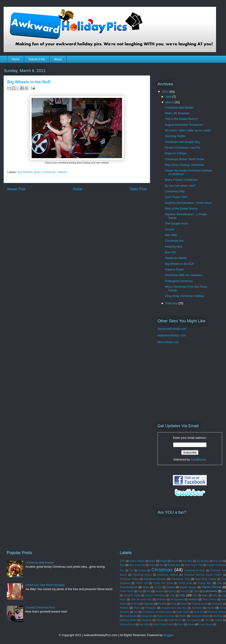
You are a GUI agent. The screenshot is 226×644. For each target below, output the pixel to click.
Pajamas (148, 604)
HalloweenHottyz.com (172, 335)
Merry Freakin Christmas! (181, 180)
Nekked (62, 172)
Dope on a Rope (175, 153)
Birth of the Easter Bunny (181, 209)
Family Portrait (212, 587)
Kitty (215, 595)
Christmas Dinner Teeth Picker (185, 159)
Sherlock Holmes (217, 612)
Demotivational (128, 587)
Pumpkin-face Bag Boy (174, 608)
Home (16, 59)
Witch (180, 624)
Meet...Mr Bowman (177, 113)
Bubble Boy (174, 565)
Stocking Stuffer (175, 136)
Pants (173, 604)
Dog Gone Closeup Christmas (184, 165)
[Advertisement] (186, 384)
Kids (182, 595)
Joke (172, 595)
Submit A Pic (37, 59)
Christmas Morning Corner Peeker (203, 575)
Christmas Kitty (175, 191)
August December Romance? (184, 125)
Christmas (49, 172)
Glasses (160, 591)
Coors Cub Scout (163, 583)
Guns (196, 591)
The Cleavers (193, 620)
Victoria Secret (127, 624)
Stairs (183, 616)
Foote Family (127, 591)
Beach (175, 561)
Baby (152, 561)
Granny (172, 591)
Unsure (169, 229)
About (58, 59)
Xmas (191, 624)
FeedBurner (199, 459)
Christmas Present (155, 579)
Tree (208, 620)
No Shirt (135, 604)
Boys (37, 172)
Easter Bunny (188, 587)
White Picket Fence (163, 624)
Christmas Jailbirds (168, 575)
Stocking (218, 616)
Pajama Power (174, 269)
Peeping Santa (199, 604)
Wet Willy (171, 235)
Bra (161, 565)
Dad (220, 583)
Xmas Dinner (206, 624)
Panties (162, 604)
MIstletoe (161, 599)
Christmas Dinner (142, 575)
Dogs (146, 587)
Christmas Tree (180, 579)
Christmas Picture (129, 579)
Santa (211, 608)
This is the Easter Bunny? (181, 119)
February (172, 303)
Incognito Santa (132, 595)
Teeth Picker (175, 620)
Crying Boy (204, 583)
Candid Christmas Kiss (40, 607)
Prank (137, 608)
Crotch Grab (185, 583)
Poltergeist (217, 604)
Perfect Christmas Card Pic (182, 148)
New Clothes (210, 599)
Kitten (205, 595)
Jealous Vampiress (155, 595)
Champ (142, 570)
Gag (140, 591)
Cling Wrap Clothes (206, 579)
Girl (148, 591)
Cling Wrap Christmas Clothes (184, 296)
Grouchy (185, 591)
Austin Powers (137, 561)
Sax (136, 612)
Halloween (210, 591)
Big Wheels (25, 172)
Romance (197, 608)
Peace (184, 604)
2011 (166, 92)
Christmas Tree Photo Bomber (45, 585)
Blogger (168, 635)
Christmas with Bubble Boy (182, 142)
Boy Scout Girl (137, 565)
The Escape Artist (176, 223)
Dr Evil (158, 587)
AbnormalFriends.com (172, 329)
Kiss (195, 595)
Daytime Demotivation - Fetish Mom (188, 203)
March (170, 102)
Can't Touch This (194, 565)
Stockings (146, 620)
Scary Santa (183, 612)
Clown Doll (142, 583)
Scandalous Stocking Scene (157, 612)
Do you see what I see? (180, 186)
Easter (171, 587)
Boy (122, 565)
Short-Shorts (130, 616)
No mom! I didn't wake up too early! (188, 130)
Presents (151, 608)
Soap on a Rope (166, 616)
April (169, 97)
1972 (122, 561)
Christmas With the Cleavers (183, 275)
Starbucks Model (176, 258)
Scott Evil (199, 612)
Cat (131, 570)
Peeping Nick (173, 247)
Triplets (219, 620)
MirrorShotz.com (168, 342)
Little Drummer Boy (141, 599)
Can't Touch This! (176, 197)
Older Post (138, 189)
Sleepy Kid (147, 616)
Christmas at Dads (195, 570)
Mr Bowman (177, 599)
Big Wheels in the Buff (179, 264)
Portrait (124, 608)
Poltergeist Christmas (179, 281)
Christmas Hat (174, 241)
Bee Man (187, 561)
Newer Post (16, 189)
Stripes (160, 620)
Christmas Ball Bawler (179, 107)
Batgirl (164, 561)
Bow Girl (170, 252)
